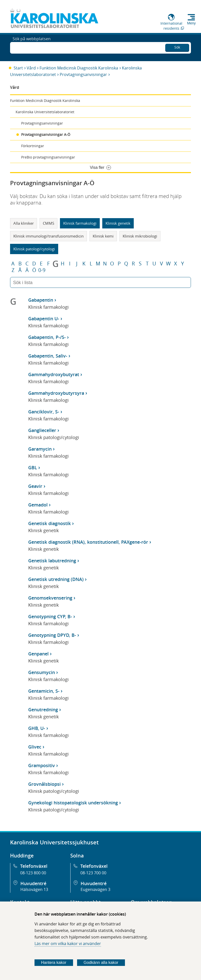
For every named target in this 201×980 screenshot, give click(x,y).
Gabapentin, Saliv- (48, 356)
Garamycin (40, 449)
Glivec (35, 747)
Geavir (35, 486)
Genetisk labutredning (52, 561)
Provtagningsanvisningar (83, 74)
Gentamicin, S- (44, 691)
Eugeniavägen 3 (95, 889)
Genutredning (43, 710)
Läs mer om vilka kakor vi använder (68, 944)
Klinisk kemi (103, 236)
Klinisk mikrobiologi (140, 236)
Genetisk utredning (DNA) (56, 579)
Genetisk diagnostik (49, 523)
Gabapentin (41, 300)
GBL (33, 467)
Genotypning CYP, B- (50, 616)
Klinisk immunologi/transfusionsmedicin (48, 236)
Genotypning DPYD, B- (52, 635)
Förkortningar (33, 146)
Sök (177, 46)
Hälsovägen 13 (34, 889)
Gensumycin (42, 672)
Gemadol (38, 505)
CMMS (48, 223)
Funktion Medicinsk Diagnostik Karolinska (79, 68)
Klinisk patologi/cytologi (34, 249)
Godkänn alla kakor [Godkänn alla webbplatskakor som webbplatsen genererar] (101, 963)
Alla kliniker (24, 223)
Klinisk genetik (118, 223)
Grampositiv (42, 765)
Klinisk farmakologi (80, 223)
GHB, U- (37, 728)
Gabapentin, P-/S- (47, 337)
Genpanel (38, 654)
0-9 (42, 270)
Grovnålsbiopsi (44, 784)
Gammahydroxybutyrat (54, 374)
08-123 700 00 (93, 873)
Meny (191, 23)
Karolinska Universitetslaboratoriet (45, 112)
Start (18, 68)
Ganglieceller (42, 430)
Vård (31, 68)
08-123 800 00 (33, 873)
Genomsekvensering (50, 598)
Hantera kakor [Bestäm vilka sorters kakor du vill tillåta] (54, 963)
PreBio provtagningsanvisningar (48, 157)
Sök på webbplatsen (32, 47)
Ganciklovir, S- (44, 412)
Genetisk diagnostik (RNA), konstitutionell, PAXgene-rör (88, 542)
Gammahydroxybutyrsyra (56, 393)
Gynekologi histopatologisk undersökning (73, 803)
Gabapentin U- (44, 319)
